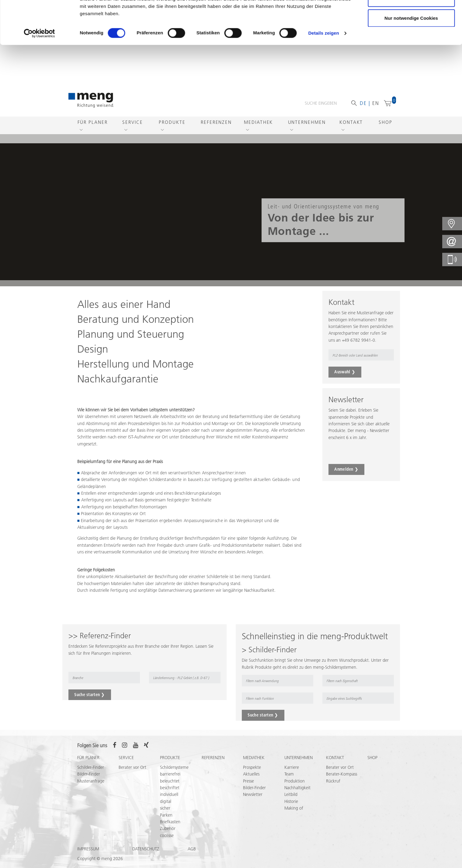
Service (132, 122)
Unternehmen (307, 122)
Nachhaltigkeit (297, 788)
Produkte (172, 122)
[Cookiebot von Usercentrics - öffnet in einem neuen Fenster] (39, 71)
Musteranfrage (91, 781)
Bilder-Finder (89, 774)
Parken (166, 815)
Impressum (88, 849)
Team (289, 774)
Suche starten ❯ (89, 695)
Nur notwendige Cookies (411, 56)
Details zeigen (323, 71)
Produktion (295, 781)
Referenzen (216, 122)
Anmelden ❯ (346, 469)
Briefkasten (170, 822)
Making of (294, 808)
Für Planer (93, 122)
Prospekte (252, 767)
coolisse (167, 835)
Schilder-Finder (91, 767)
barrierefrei (170, 774)
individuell (169, 794)
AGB (192, 849)
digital (166, 801)
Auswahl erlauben (411, 36)
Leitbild (291, 794)
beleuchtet (170, 781)
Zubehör (168, 828)
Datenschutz (146, 849)
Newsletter (253, 794)
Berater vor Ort (132, 767)
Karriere (292, 767)
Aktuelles (251, 774)
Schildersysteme (174, 767)
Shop (386, 122)
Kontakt (351, 122)
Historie (291, 801)
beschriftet (170, 788)
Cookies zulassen (411, 16)
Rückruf (333, 781)
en (376, 103)
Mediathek (258, 122)
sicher (165, 808)
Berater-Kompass (342, 774)
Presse (248, 781)
